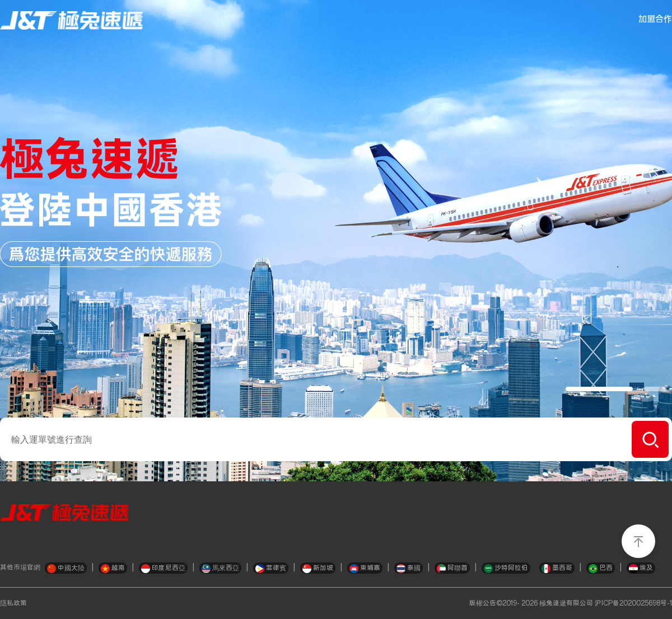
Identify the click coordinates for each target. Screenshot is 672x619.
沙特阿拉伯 (506, 569)
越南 (113, 569)
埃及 (641, 569)
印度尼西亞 (163, 569)
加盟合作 (655, 19)
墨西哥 (557, 569)
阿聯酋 (452, 569)
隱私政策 (13, 603)
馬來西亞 (220, 569)
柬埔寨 (365, 569)
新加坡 (318, 569)
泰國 (409, 569)
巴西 (601, 569)
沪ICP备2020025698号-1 (633, 603)
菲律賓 (271, 569)
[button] (599, 389)
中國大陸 (66, 569)
